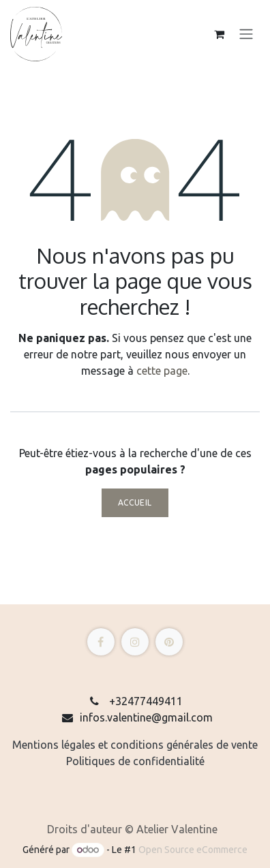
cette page (162, 371)
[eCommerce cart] (219, 34)
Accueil (135, 502)
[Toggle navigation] (246, 34)
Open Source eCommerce (193, 850)
